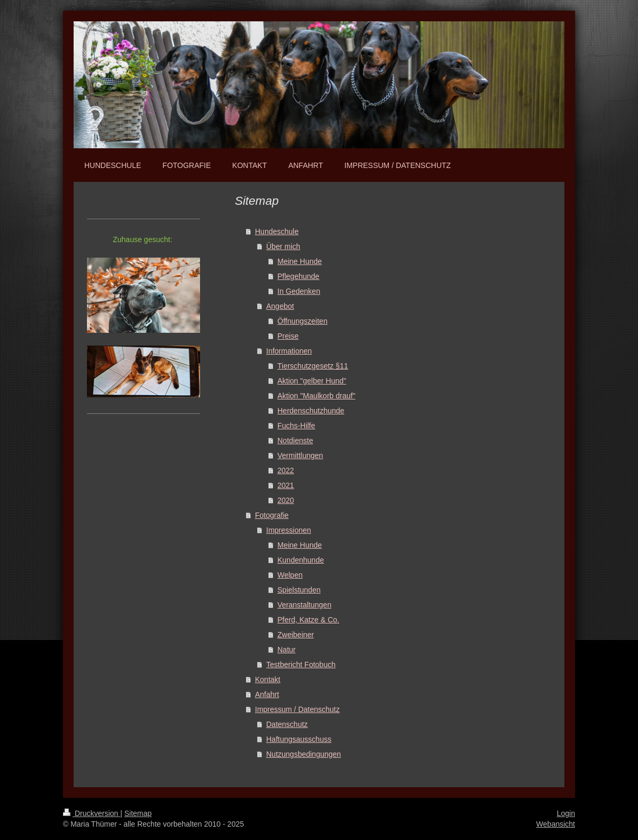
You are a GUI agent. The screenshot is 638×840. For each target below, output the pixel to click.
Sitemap (138, 813)
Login (566, 813)
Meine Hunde (300, 261)
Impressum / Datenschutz (297, 709)
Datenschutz (287, 724)
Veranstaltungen (304, 605)
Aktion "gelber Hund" (312, 381)
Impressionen (289, 530)
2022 (286, 470)
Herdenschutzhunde (311, 411)
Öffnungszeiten (302, 321)
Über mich (283, 246)
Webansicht (556, 824)
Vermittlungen (300, 455)
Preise (288, 336)
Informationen (289, 351)
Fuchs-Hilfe (296, 426)
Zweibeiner (296, 635)
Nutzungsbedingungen (304, 754)
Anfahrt (267, 694)
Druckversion (91, 813)
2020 (286, 500)
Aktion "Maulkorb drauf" (316, 396)
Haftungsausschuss (299, 739)
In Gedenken (299, 291)
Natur (286, 650)
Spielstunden (299, 590)
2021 (286, 485)
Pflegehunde (298, 276)
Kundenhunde (301, 560)
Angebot (280, 306)
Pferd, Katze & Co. (308, 620)
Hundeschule (277, 231)
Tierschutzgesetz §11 (313, 366)
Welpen (290, 575)
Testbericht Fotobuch (301, 665)
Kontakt (268, 679)
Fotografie (272, 515)
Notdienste (295, 441)
